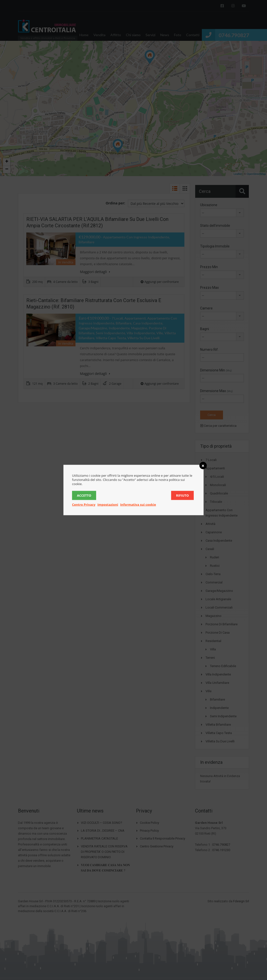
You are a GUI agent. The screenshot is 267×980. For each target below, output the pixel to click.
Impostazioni (108, 505)
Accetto (84, 495)
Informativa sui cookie (138, 505)
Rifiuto (182, 495)
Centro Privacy (84, 505)
